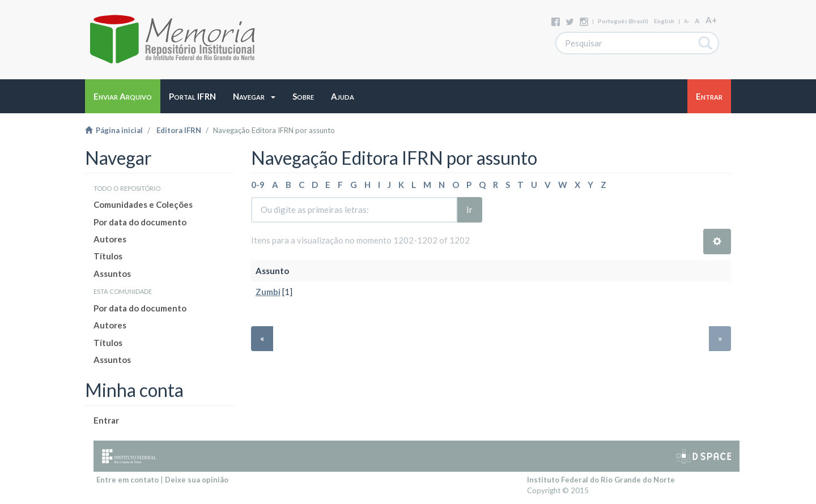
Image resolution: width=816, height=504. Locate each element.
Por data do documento (140, 222)
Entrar (106, 420)
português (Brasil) (623, 21)
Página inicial (114, 130)
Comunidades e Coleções (143, 204)
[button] (254, 96)
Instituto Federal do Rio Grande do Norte (601, 480)
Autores (110, 239)
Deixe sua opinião (197, 480)
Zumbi (268, 292)
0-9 (258, 185)
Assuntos (112, 274)
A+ (711, 20)
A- (687, 21)
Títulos (108, 256)
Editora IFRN (179, 130)
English (664, 21)
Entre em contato (127, 480)
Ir (469, 210)
